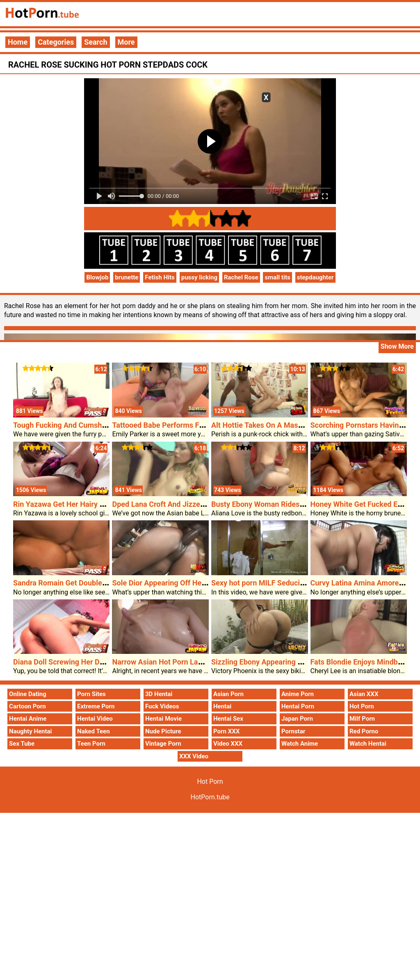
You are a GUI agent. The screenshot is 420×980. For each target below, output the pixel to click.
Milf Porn (362, 719)
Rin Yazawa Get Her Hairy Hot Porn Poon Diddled (94, 504)
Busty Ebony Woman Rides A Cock (268, 504)
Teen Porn (91, 744)
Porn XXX (226, 731)
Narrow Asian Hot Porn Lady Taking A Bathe (185, 662)
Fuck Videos (162, 706)
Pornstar (293, 731)
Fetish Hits (160, 277)
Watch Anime (300, 744)
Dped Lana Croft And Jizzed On (163, 504)
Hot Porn (362, 706)
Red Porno (364, 731)
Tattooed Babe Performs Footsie (166, 425)
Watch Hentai (368, 744)
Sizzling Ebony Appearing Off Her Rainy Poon (286, 662)
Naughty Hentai (31, 731)
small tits (277, 277)
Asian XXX (364, 694)
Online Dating (28, 694)
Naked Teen (94, 731)
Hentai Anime (28, 719)
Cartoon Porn (27, 706)
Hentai (222, 706)
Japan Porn (297, 719)
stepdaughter (315, 277)
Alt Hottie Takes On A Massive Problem (276, 425)
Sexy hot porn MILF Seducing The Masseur (282, 583)
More (126, 42)
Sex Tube (22, 744)
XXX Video (194, 756)
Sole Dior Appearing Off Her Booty (169, 583)
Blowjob (97, 277)
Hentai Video (95, 719)
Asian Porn (228, 694)
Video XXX (228, 744)
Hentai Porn (298, 706)
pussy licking (199, 277)
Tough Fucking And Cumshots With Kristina (85, 425)
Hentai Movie (163, 719)
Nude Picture (163, 731)
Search (96, 42)
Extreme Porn (96, 706)
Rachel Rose (241, 277)
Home (18, 42)
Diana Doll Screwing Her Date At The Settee (85, 662)
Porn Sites (91, 694)
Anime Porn (298, 694)
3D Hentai (159, 694)
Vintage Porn (163, 744)
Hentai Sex (228, 719)
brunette (127, 277)
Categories (56, 42)
